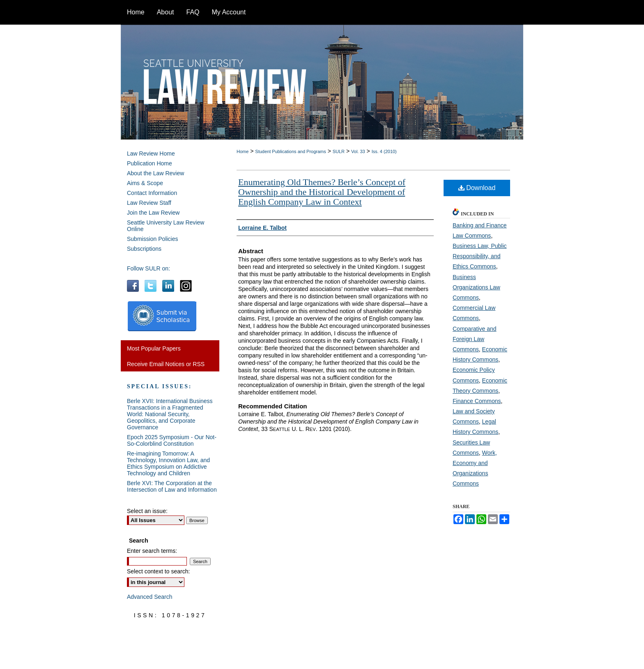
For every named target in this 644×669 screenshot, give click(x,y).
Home (243, 151)
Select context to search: (158, 571)
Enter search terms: (152, 551)
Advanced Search (150, 597)
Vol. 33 (358, 151)
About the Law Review (155, 173)
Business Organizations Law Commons (476, 287)
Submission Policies (153, 239)
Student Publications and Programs (290, 151)
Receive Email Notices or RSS (166, 364)
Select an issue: (147, 511)
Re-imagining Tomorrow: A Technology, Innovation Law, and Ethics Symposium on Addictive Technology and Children (168, 463)
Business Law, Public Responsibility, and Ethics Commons (480, 256)
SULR (339, 151)
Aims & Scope (145, 183)
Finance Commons (477, 401)
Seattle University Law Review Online (166, 226)
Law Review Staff (149, 203)
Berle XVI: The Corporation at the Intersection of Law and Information (172, 486)
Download (477, 188)
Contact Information (152, 193)
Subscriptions (144, 249)
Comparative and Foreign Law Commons (475, 339)
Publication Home (149, 163)
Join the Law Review (153, 213)
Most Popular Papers (154, 348)
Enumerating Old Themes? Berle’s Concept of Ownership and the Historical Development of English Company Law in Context (322, 192)
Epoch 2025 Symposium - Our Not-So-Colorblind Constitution (172, 440)
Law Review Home (151, 154)
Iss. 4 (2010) (384, 151)
